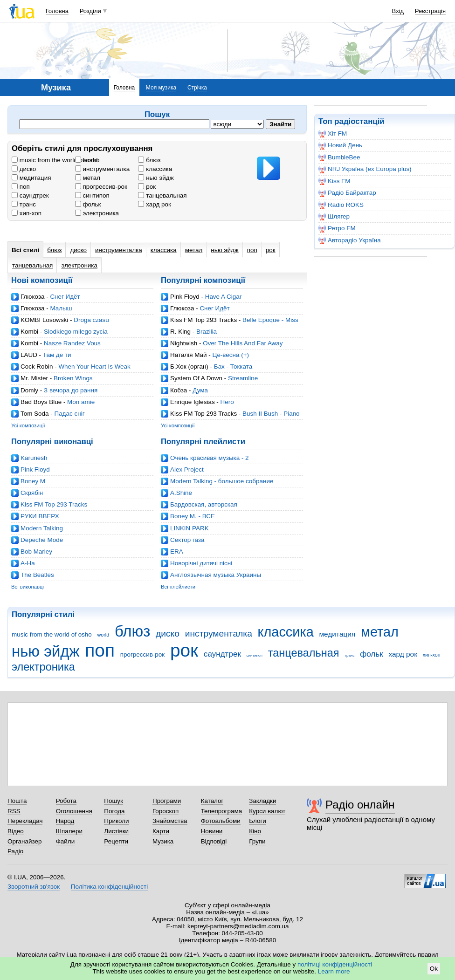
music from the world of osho (56, 160)
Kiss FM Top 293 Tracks (203, 320)
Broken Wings (73, 378)
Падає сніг (69, 414)
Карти (161, 831)
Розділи (90, 11)
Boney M (33, 481)
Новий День (340, 145)
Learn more (334, 971)
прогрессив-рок (101, 187)
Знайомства (170, 821)
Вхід (398, 11)
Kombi (29, 332)
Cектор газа (187, 540)
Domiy (29, 390)
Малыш (61, 308)
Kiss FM (334, 181)
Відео (16, 831)
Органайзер (24, 841)
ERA (177, 552)
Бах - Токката (233, 367)
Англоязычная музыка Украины (216, 575)
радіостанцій (359, 121)
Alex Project (187, 469)
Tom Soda (35, 414)
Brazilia (207, 332)
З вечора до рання (71, 390)
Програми (167, 801)
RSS (14, 811)
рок (147, 187)
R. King (180, 332)
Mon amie (81, 402)
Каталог (212, 801)
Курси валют (267, 811)
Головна (57, 11)
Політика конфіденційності (109, 887)
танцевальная (162, 195)
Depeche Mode (42, 540)
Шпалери (69, 831)
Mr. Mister (34, 378)
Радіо (15, 851)
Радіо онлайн (360, 805)
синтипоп (92, 195)
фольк (88, 204)
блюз (149, 160)
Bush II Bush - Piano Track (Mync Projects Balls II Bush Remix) (230, 417)
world (86, 160)
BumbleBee (339, 158)
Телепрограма (222, 811)
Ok (434, 969)
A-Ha (28, 563)
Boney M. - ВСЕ (193, 516)
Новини (212, 831)
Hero (227, 402)
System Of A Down (196, 378)
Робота (66, 801)
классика (155, 169)
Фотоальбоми (221, 821)
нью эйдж (156, 178)
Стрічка (197, 88)
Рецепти (116, 841)
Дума (200, 390)
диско (24, 169)
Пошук (114, 801)
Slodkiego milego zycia (76, 332)
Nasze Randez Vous (72, 343)
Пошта (17, 801)
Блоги (258, 821)
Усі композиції (28, 425)
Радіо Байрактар (347, 193)
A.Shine (181, 493)
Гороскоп (165, 811)
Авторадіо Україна (350, 240)
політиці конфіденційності (335, 964)
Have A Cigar (223, 297)
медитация (31, 178)
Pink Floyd (185, 297)
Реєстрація (430, 11)
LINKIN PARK (190, 528)
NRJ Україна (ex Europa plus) (365, 169)
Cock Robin (37, 367)
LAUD (29, 355)
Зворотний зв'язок (34, 887)
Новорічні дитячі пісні (201, 563)
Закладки (262, 801)
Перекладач (25, 821)
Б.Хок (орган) (189, 367)
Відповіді (214, 841)
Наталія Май (189, 355)
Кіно (255, 831)
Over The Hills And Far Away (243, 343)
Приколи (116, 821)
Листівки (116, 831)
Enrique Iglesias (193, 402)
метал (88, 178)
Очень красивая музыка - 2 (210, 458)
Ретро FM (337, 228)
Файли (65, 841)
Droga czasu (91, 320)
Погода (114, 811)
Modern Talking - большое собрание (222, 481)
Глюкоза (32, 297)
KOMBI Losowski (44, 320)
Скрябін (32, 493)
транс (24, 204)
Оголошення (74, 811)
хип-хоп (27, 213)
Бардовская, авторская (204, 504)
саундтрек (30, 195)
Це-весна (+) (231, 355)
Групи (257, 841)
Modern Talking (42, 528)
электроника (97, 213)
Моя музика (161, 88)
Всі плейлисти (178, 587)
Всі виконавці (28, 587)
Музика (163, 841)
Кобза (179, 390)
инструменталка (103, 169)
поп (21, 187)
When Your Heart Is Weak (94, 367)
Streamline (243, 378)
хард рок (154, 204)
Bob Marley (36, 552)
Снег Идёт (65, 297)
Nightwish (184, 343)
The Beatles (37, 575)
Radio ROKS (341, 205)
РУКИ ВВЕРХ (40, 516)
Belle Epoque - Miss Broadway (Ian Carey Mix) (230, 324)
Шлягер (334, 217)
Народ (65, 821)
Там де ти (57, 355)
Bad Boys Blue (41, 402)
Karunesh (34, 458)
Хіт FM (333, 134)
